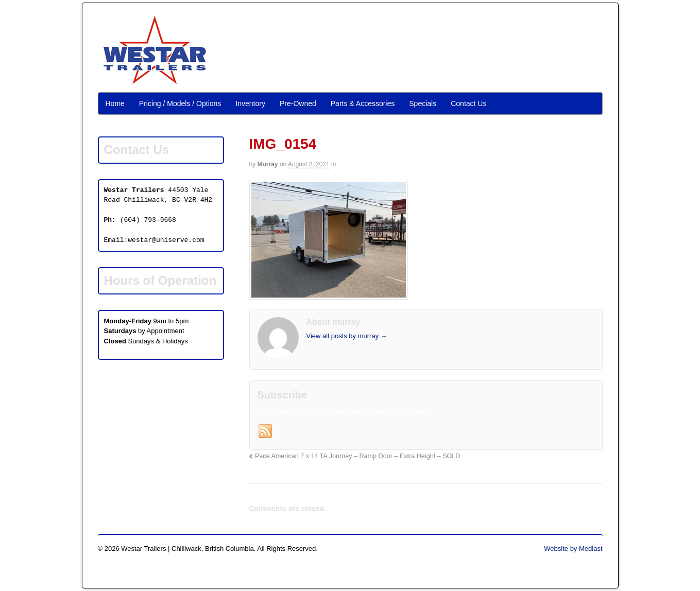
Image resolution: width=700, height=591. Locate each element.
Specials (423, 103)
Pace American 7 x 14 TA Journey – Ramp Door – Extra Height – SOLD (358, 456)
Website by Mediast (573, 549)
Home (115, 103)
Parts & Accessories (363, 103)
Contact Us (468, 103)
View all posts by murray (347, 336)
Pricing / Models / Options (180, 103)
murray (268, 164)
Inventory (250, 103)
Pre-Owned (298, 103)
